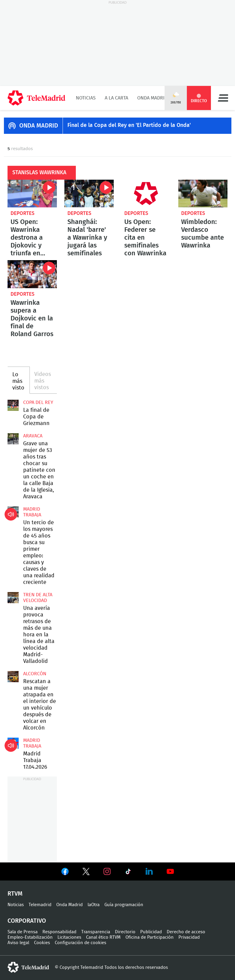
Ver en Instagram (107, 871)
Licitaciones (69, 937)
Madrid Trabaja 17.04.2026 (13, 743)
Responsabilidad (59, 932)
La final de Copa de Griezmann (13, 405)
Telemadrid (40, 905)
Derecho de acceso (186, 932)
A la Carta (116, 98)
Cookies (42, 943)
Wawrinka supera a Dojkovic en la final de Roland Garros (32, 274)
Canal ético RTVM (103, 937)
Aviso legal (18, 943)
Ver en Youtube (170, 871)
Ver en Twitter (86, 873)
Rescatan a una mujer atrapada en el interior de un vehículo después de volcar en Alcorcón (13, 677)
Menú (223, 98)
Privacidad (189, 937)
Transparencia (96, 932)
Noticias (86, 98)
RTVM (15, 894)
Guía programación (124, 905)
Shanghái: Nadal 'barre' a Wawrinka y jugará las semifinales (89, 194)
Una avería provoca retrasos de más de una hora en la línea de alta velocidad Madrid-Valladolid (13, 598)
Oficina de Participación (150, 937)
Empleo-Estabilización (30, 937)
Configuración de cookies (80, 943)
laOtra (94, 905)
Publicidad (151, 932)
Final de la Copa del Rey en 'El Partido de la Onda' (129, 125)
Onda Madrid (152, 98)
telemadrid (28, 967)
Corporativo (27, 921)
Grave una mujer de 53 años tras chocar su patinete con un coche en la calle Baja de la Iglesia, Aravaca (13, 439)
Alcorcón (35, 674)
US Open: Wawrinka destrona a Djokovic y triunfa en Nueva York (32, 194)
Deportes (23, 213)
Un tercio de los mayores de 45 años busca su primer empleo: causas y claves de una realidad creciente (13, 512)
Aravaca (33, 436)
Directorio (125, 932)
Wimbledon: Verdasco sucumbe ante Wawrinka (203, 194)
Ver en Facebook (65, 873)
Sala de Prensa (23, 932)
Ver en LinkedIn (149, 871)
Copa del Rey (38, 402)
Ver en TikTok (128, 873)
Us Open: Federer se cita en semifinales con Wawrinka (146, 194)
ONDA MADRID (39, 126)
